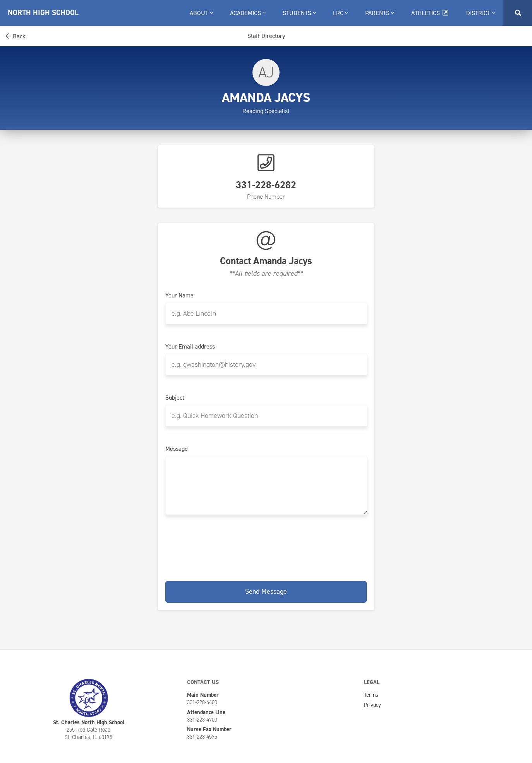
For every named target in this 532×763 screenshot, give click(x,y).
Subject (175, 398)
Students (299, 13)
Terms (371, 695)
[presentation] (266, 546)
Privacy (372, 705)
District (481, 13)
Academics (248, 13)
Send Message (266, 591)
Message (177, 449)
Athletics (430, 13)
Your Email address (190, 347)
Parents (380, 13)
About (201, 13)
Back (16, 36)
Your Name (179, 296)
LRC (341, 13)
